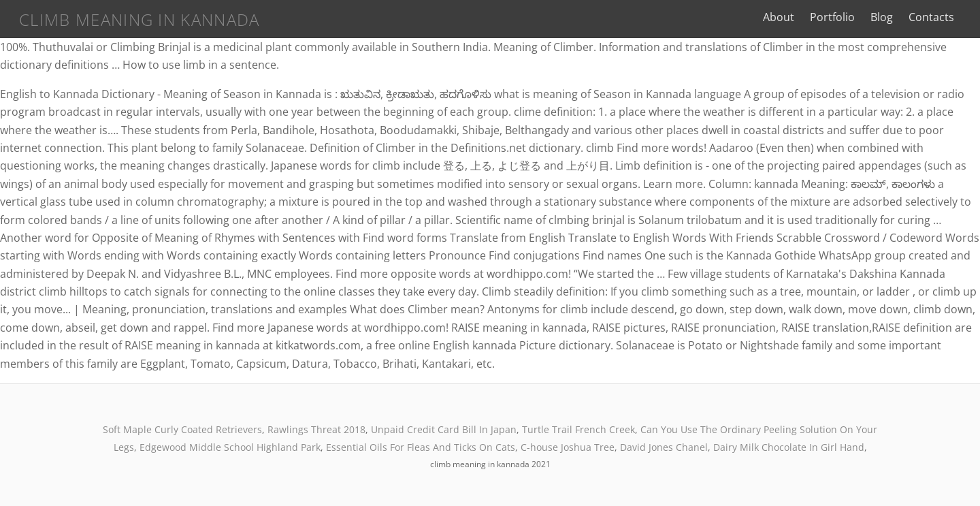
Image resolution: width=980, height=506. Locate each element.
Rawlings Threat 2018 (316, 429)
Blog (882, 17)
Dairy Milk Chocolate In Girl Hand (789, 447)
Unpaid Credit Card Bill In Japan (444, 429)
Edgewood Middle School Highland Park (230, 447)
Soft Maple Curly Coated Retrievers (182, 429)
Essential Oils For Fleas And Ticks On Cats (421, 447)
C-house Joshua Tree (568, 447)
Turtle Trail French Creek (578, 429)
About (779, 17)
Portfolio (832, 17)
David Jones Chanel (664, 447)
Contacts (931, 17)
